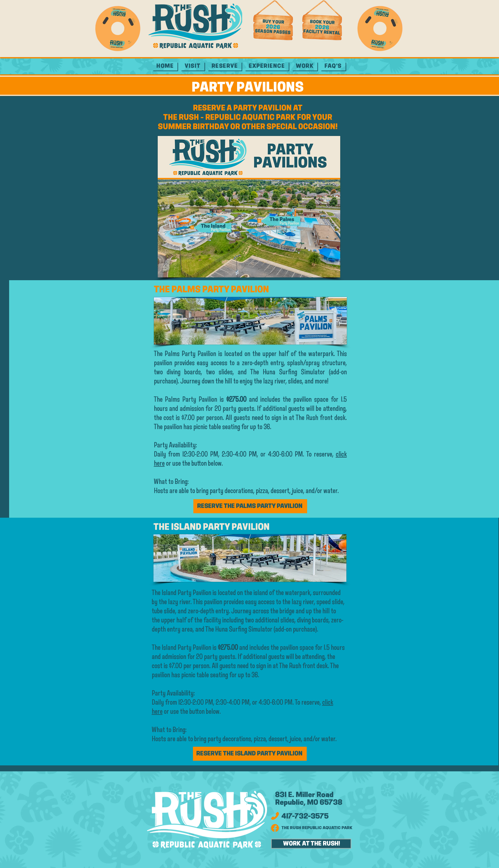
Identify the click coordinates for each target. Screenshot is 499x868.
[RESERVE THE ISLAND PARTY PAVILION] (250, 754)
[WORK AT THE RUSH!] (311, 844)
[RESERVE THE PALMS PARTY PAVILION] (250, 506)
